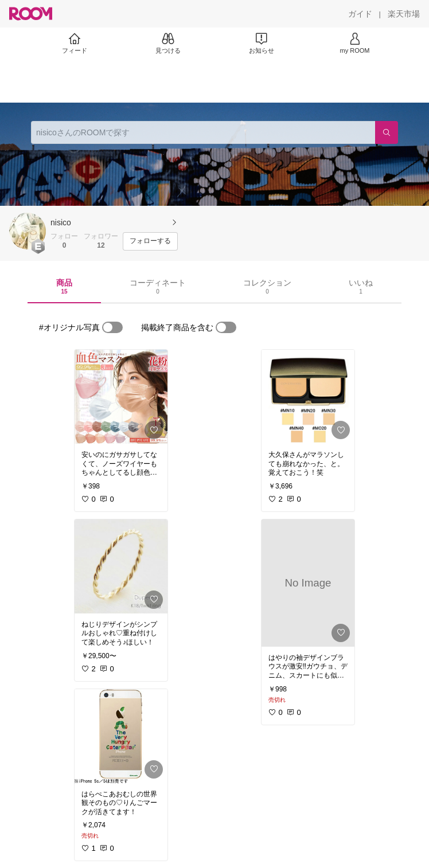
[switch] (112, 327)
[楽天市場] (404, 14)
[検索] (387, 132)
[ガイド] (360, 14)
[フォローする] (150, 241)
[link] (121, 397)
